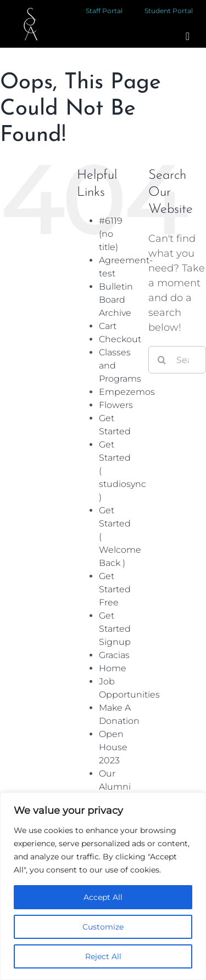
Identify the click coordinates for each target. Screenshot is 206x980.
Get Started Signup (115, 629)
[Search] (162, 360)
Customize (103, 927)
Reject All (103, 956)
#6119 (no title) (111, 234)
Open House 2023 (113, 747)
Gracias (114, 655)
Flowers (116, 405)
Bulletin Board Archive (116, 300)
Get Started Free (115, 589)
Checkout (120, 339)
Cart (108, 326)
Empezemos (127, 392)
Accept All (103, 897)
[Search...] (177, 360)
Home (113, 668)
